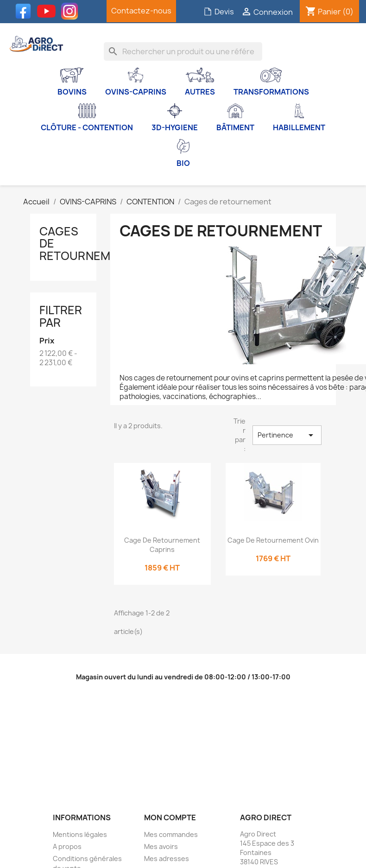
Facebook (25, 11)
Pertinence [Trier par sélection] (287, 435)
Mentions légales (80, 834)
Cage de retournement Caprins (162, 545)
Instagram (72, 11)
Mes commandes (171, 834)
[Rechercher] (183, 51)
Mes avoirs (161, 846)
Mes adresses (167, 858)
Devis (219, 12)
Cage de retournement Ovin (273, 540)
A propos (67, 846)
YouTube (49, 11)
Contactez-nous (141, 11)
